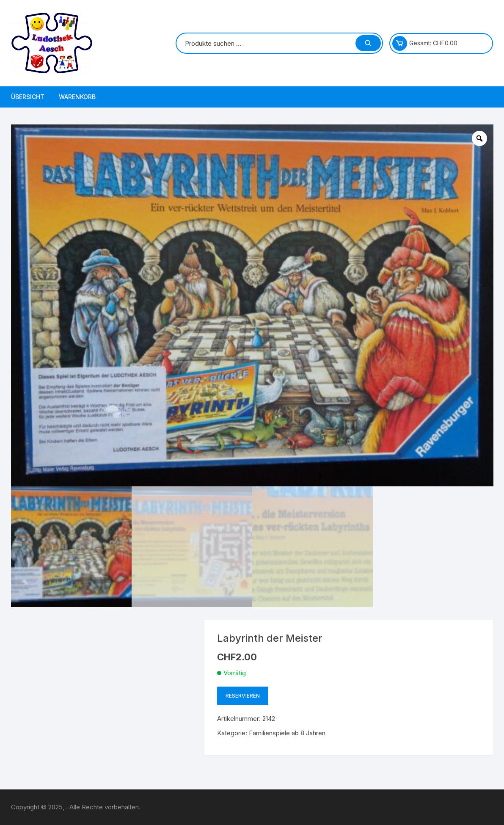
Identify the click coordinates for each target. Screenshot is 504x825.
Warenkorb (77, 97)
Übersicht (28, 97)
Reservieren (243, 696)
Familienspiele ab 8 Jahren (287, 733)
